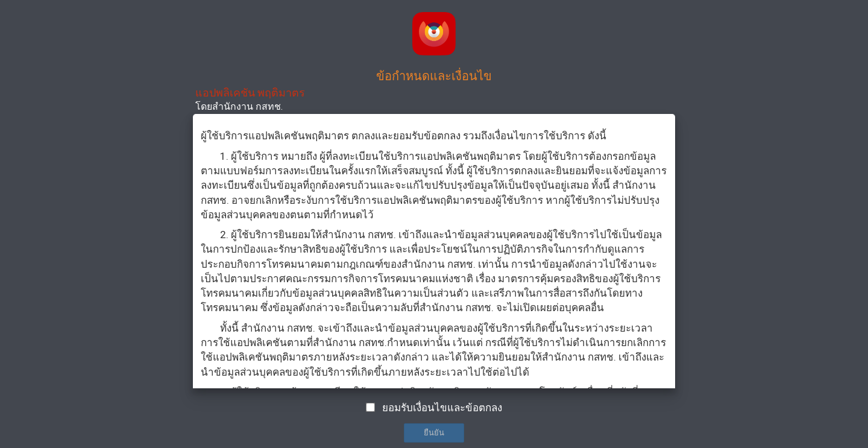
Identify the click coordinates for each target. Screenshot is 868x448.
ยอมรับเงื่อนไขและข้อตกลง (442, 408)
